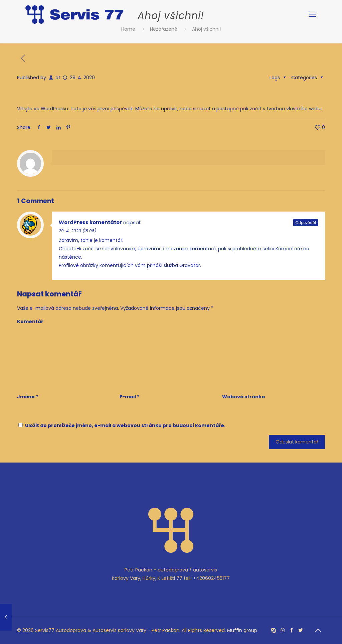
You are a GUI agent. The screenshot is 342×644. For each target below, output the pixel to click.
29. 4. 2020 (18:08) (77, 231)
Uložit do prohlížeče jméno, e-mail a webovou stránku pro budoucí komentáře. (125, 425)
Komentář (30, 321)
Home (128, 29)
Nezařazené (164, 29)
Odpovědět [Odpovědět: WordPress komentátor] (306, 223)
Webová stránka (243, 397)
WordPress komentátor (90, 222)
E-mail (129, 397)
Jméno (28, 397)
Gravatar (190, 265)
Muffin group (242, 630)
